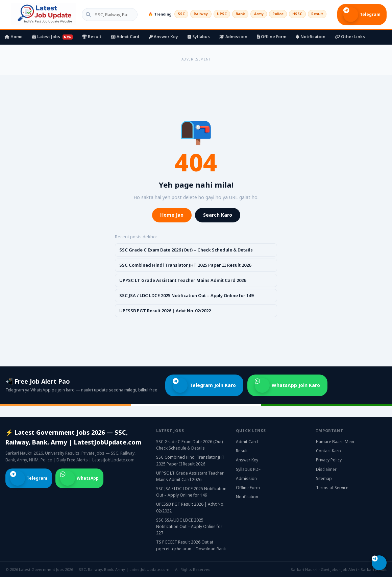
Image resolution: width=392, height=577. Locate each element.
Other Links (350, 37)
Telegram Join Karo (204, 385)
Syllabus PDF (248, 469)
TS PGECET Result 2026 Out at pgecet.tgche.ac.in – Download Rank (191, 545)
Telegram (362, 15)
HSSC (295, 14)
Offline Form (272, 37)
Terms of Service (332, 488)
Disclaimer (326, 469)
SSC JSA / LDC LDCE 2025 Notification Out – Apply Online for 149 (186, 295)
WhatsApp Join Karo (287, 385)
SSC (172, 14)
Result (316, 14)
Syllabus (199, 37)
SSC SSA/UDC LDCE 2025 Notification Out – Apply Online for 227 (189, 526)
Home (14, 37)
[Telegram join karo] (379, 563)
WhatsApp (79, 478)
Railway (193, 14)
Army (254, 14)
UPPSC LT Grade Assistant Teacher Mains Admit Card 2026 (183, 280)
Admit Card (125, 37)
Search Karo (218, 215)
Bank (235, 14)
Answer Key (163, 37)
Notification (311, 37)
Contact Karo (328, 451)
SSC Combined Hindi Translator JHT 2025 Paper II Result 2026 (185, 265)
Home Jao (172, 215)
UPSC (215, 14)
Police (275, 14)
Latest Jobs (52, 37)
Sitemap (324, 478)
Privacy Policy (329, 460)
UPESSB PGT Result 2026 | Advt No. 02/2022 (165, 311)
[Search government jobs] (105, 15)
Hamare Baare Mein (335, 442)
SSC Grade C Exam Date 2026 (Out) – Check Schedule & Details (186, 250)
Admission (233, 37)
